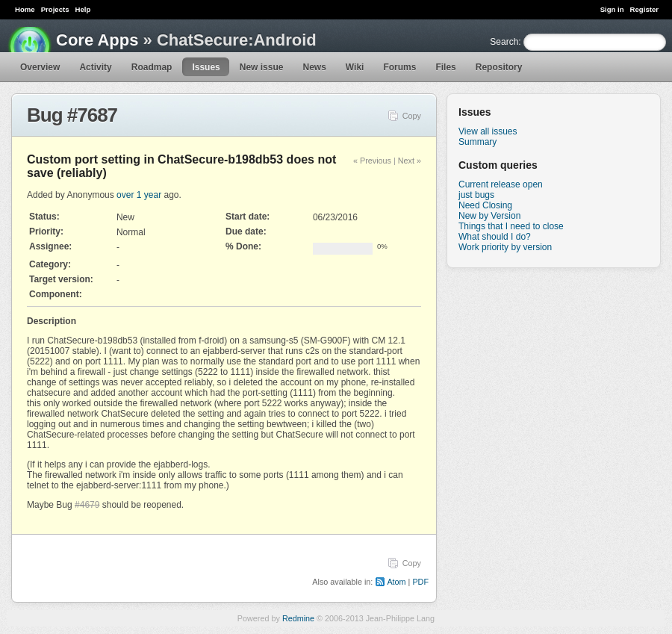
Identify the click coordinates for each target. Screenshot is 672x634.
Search (504, 42)
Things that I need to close (511, 226)
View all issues (488, 131)
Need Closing (485, 205)
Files (445, 67)
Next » (410, 161)
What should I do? (495, 237)
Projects (55, 9)
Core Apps (97, 40)
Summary (477, 142)
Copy (412, 116)
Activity (95, 67)
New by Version (489, 216)
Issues (206, 67)
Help (83, 9)
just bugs (476, 195)
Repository (499, 67)
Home (25, 9)
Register (644, 9)
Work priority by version (505, 247)
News (314, 67)
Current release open (501, 184)
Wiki (355, 67)
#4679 (87, 505)
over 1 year (139, 195)
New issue (262, 67)
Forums (399, 67)
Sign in (612, 9)
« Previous (372, 161)
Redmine (298, 618)
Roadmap (152, 67)
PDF (420, 582)
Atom (396, 582)
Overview (40, 67)
